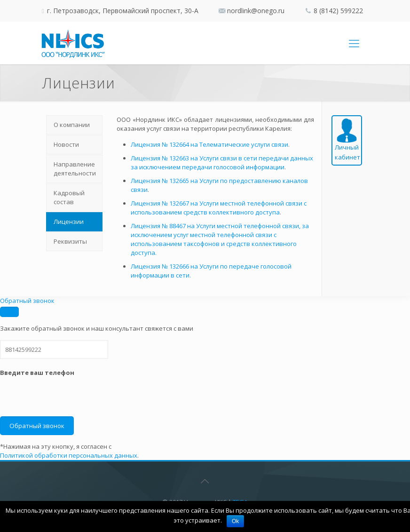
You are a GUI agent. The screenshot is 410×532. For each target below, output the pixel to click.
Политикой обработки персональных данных (69, 455)
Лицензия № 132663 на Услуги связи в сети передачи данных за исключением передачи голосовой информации (222, 163)
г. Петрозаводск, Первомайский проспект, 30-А (122, 11)
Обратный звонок (27, 301)
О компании (72, 125)
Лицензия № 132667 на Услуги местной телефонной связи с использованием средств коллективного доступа (219, 208)
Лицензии (69, 222)
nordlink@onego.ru (256, 11)
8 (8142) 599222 (338, 11)
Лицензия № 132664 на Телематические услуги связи (209, 144)
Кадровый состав (69, 197)
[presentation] (71, 398)
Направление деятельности (75, 169)
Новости (66, 144)
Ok (235, 521)
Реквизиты (70, 241)
